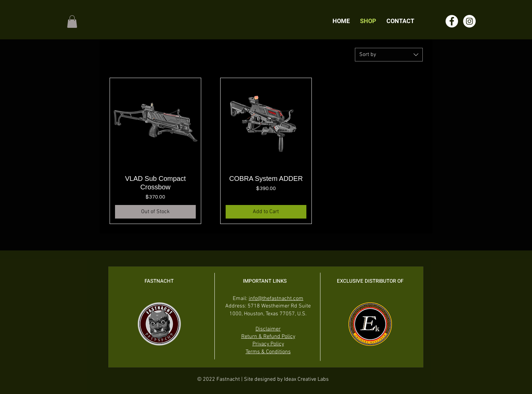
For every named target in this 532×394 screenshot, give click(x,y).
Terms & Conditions (268, 352)
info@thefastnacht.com (276, 299)
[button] (72, 22)
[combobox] (389, 55)
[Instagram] (469, 21)
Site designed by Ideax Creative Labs (286, 379)
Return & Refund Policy (268, 337)
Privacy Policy (268, 344)
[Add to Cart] (266, 212)
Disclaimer (268, 329)
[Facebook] (452, 21)
